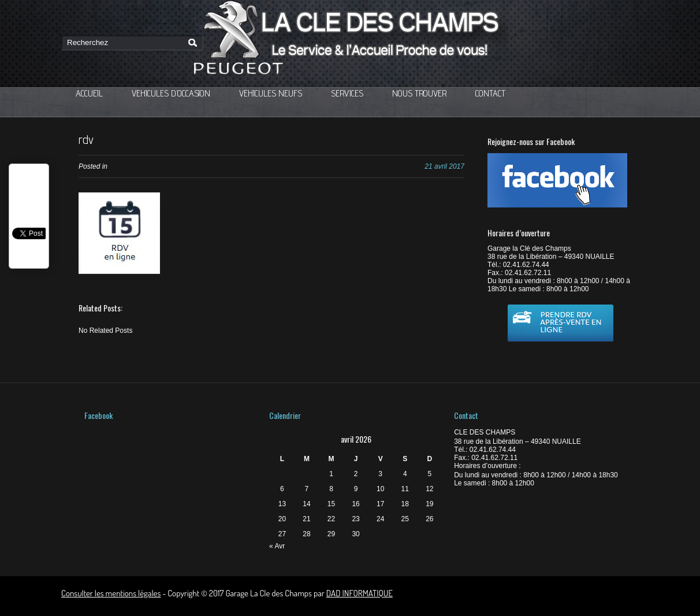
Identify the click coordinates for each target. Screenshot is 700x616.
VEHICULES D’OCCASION (171, 93)
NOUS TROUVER (419, 93)
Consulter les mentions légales (111, 593)
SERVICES (347, 93)
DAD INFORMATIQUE (360, 593)
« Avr (277, 546)
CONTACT (490, 93)
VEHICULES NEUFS (271, 93)
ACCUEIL (89, 93)
